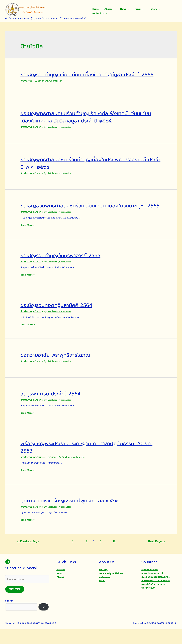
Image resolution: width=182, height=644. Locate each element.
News (120, 9)
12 (114, 556)
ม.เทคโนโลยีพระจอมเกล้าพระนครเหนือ (154, 601)
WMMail (61, 584)
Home (95, 9)
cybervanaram (150, 584)
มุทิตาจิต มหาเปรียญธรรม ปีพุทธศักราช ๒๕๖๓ (78, 515)
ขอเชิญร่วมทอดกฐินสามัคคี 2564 (62, 320)
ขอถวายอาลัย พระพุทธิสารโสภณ (61, 370)
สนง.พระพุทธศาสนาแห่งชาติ (155, 595)
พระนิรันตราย (40, 472)
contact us (98, 13)
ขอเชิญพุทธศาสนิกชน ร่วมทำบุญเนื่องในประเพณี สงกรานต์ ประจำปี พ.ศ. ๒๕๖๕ (80, 170)
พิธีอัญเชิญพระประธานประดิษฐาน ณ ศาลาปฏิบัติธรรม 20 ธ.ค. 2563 (91, 462)
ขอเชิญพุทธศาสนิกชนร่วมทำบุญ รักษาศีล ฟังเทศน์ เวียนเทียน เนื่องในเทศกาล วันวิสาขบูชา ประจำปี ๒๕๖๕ (90, 124)
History (103, 584)
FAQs (102, 595)
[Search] (44, 622)
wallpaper (105, 592)
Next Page (157, 556)
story (149, 9)
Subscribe (15, 604)
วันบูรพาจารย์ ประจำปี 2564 (55, 408)
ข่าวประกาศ (26, 88)
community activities (111, 588)
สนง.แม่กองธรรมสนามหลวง (156, 592)
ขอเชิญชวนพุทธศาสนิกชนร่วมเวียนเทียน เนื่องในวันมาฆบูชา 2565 (84, 217)
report (135, 9)
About (106, 9)
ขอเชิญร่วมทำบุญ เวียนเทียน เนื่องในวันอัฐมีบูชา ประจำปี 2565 (90, 78)
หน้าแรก (37, 134)
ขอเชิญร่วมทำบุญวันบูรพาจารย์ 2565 (67, 270)
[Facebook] (8, 576)
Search (9, 616)
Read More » (28, 240)
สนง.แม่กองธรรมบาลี (152, 588)
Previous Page (28, 556)
